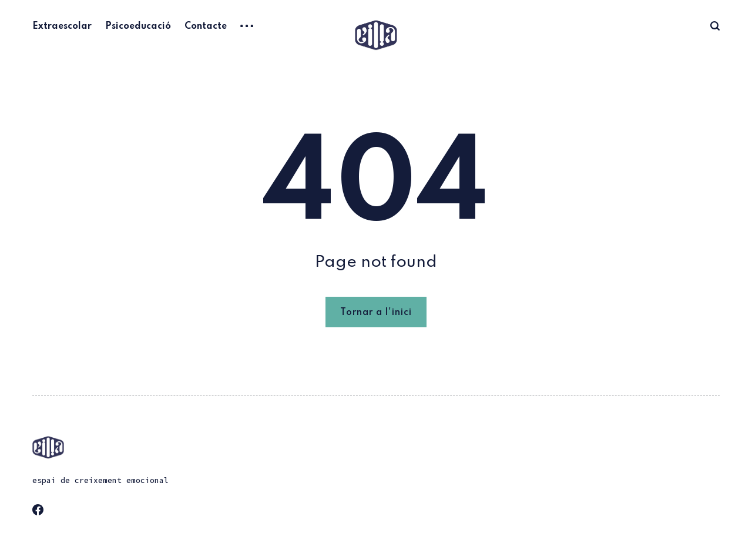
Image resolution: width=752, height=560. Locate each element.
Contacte (206, 26)
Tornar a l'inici (376, 313)
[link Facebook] (42, 514)
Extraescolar (62, 26)
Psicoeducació (138, 26)
